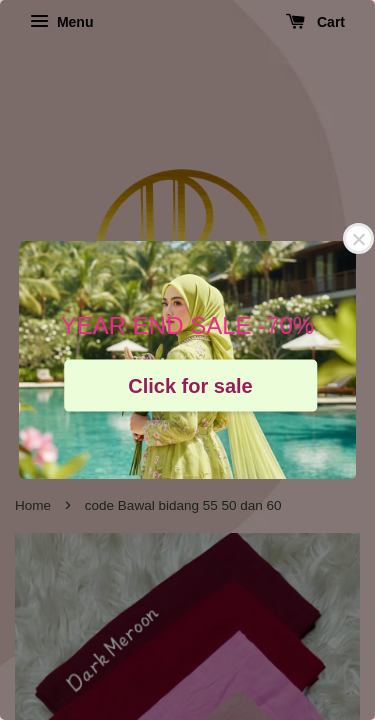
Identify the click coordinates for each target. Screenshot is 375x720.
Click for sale (190, 385)
